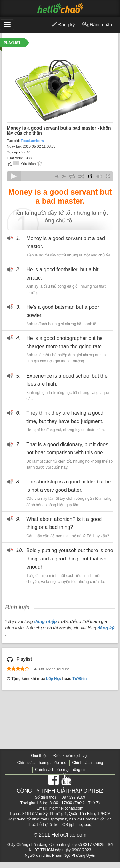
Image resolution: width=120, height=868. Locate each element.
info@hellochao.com (66, 808)
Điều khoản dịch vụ (70, 756)
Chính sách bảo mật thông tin (60, 770)
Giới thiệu (39, 756)
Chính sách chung (88, 763)
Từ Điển (80, 679)
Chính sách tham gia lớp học (42, 763)
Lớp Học (54, 679)
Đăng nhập (97, 25)
